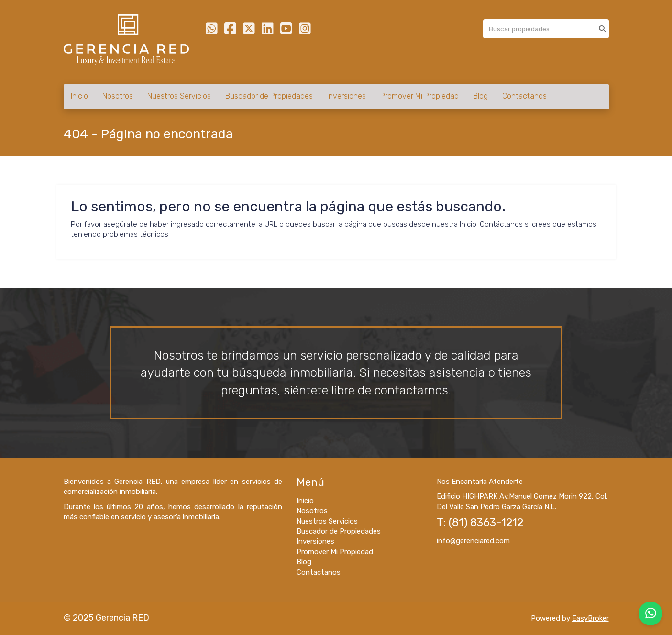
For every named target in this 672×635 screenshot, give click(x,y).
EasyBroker (590, 618)
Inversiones (347, 96)
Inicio (79, 96)
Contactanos (524, 96)
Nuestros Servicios (179, 96)
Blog (480, 96)
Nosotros (118, 96)
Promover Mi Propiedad (419, 96)
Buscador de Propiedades (269, 96)
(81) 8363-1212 (486, 522)
